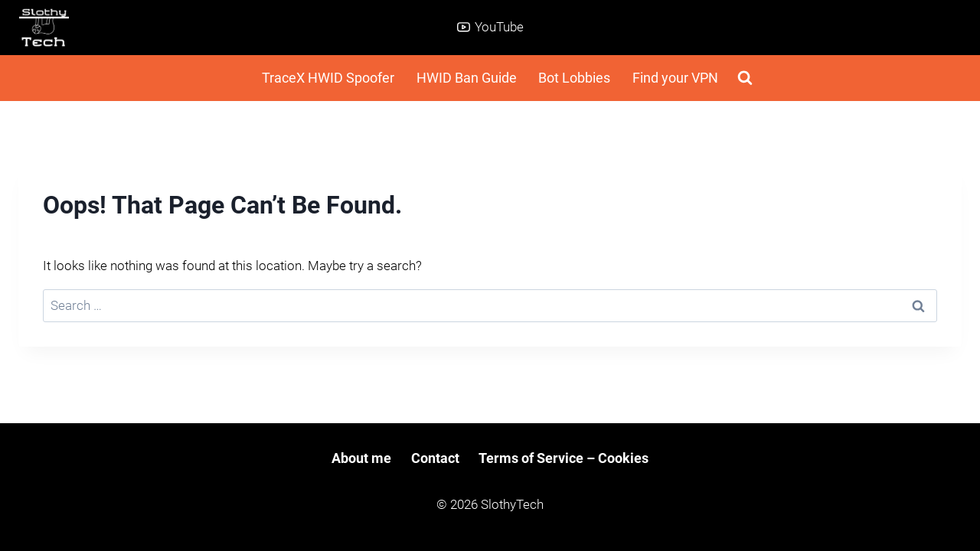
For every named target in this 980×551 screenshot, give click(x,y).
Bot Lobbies (574, 78)
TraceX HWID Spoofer (328, 78)
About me (361, 458)
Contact (435, 458)
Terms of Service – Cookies (563, 458)
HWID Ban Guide (467, 78)
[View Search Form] (745, 78)
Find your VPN (675, 78)
